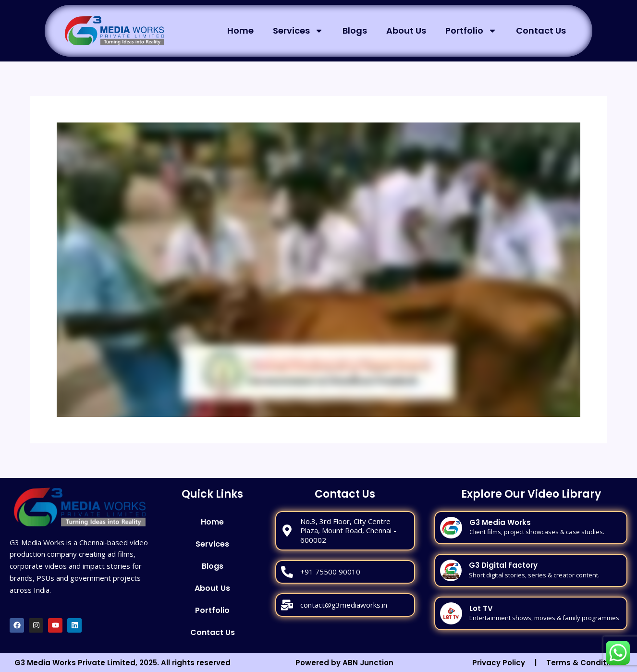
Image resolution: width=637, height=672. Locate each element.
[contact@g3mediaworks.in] (287, 605)
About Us (406, 31)
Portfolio (471, 31)
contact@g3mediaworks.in (344, 605)
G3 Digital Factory (503, 565)
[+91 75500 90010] (287, 572)
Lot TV (481, 608)
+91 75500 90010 (330, 572)
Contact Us (541, 31)
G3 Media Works (500, 522)
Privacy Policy (499, 663)
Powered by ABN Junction (344, 663)
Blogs (355, 31)
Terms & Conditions (584, 663)
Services (298, 31)
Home (240, 31)
